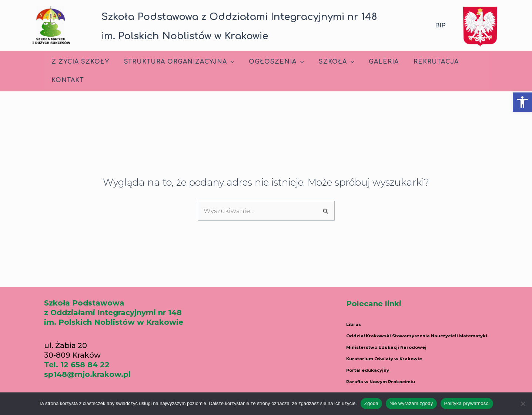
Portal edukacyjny (382, 375)
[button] (522, 102)
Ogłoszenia (269, 62)
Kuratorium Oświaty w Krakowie (410, 365)
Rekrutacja (420, 62)
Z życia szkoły (79, 62)
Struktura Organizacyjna (175, 62)
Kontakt (66, 80)
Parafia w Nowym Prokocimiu (405, 385)
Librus (358, 323)
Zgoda (371, 403)
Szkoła (326, 62)
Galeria (370, 62)
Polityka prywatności (467, 403)
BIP (440, 25)
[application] (226, 62)
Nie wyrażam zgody (411, 403)
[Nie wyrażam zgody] (523, 404)
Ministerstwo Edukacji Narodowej (413, 354)
